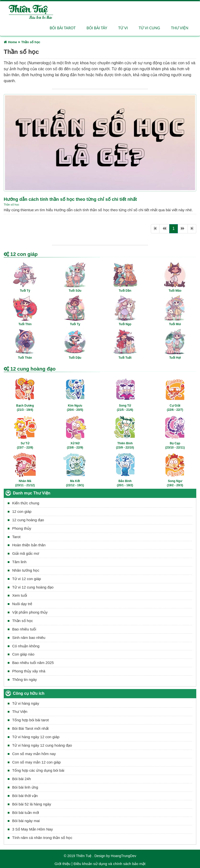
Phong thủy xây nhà (29, 671)
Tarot (16, 537)
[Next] (183, 229)
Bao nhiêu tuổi (24, 629)
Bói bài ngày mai (26, 821)
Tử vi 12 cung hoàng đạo (33, 587)
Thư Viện (20, 712)
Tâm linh (19, 562)
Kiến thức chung (26, 503)
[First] (155, 229)
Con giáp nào (23, 654)
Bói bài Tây (97, 28)
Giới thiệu (63, 864)
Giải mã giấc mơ (26, 554)
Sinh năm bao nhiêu (29, 638)
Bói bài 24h (21, 779)
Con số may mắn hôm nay (34, 754)
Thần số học (11, 205)
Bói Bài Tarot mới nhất (30, 728)
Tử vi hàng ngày (26, 703)
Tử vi (123, 28)
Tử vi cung (149, 28)
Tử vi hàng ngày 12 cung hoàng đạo (42, 745)
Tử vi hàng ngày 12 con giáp (36, 737)
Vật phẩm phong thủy (30, 612)
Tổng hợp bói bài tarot (30, 720)
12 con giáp (22, 511)
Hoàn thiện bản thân (29, 545)
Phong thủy (22, 528)
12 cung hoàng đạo (28, 520)
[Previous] (164, 229)
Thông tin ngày (24, 679)
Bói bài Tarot (63, 28)
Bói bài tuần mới (26, 813)
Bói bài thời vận (25, 796)
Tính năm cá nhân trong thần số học (42, 838)
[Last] (192, 229)
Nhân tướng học (26, 570)
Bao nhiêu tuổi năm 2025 (33, 663)
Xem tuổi (20, 596)
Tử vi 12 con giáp (27, 579)
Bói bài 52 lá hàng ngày (32, 804)
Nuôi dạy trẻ (22, 604)
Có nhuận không (26, 646)
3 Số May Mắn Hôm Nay (33, 829)
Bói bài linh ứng (25, 787)
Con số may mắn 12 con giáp (36, 762)
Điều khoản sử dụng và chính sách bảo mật (109, 864)
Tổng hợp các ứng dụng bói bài (38, 771)
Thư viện (180, 28)
